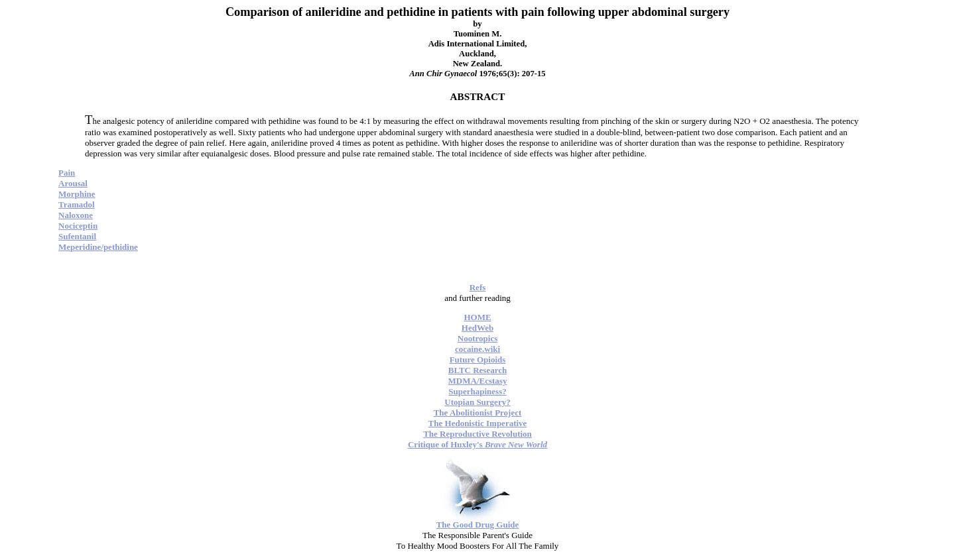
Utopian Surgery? (477, 402)
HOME (477, 317)
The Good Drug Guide (478, 525)
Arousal (73, 183)
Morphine (77, 194)
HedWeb (477, 328)
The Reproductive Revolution (477, 434)
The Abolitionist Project (478, 413)
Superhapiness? (477, 391)
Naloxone (76, 215)
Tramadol (77, 204)
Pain (67, 173)
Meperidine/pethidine (98, 247)
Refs (478, 287)
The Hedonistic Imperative (478, 423)
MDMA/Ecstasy (478, 381)
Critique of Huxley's (477, 444)
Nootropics (477, 338)
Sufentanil (77, 236)
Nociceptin (78, 226)
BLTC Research (477, 370)
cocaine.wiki (477, 349)
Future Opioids (478, 360)
